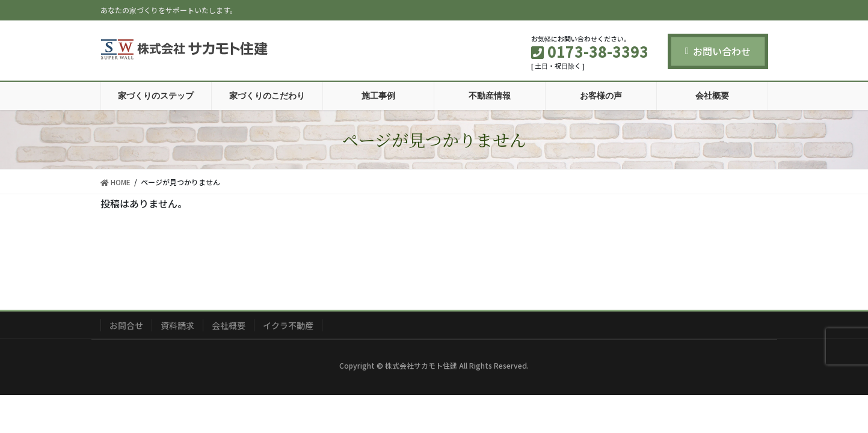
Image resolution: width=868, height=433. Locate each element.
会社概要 (229, 325)
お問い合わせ (718, 51)
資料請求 (177, 325)
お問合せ (126, 325)
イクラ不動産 (288, 325)
